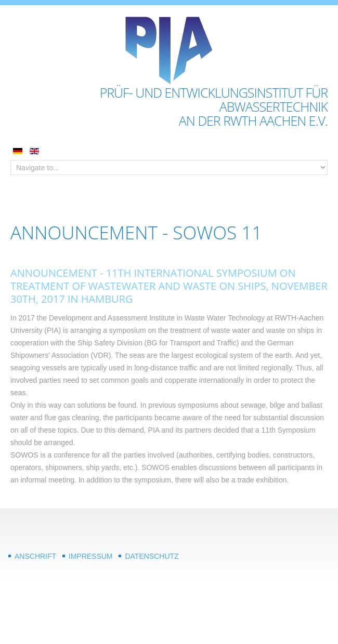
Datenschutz (152, 556)
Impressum (91, 556)
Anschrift (35, 556)
